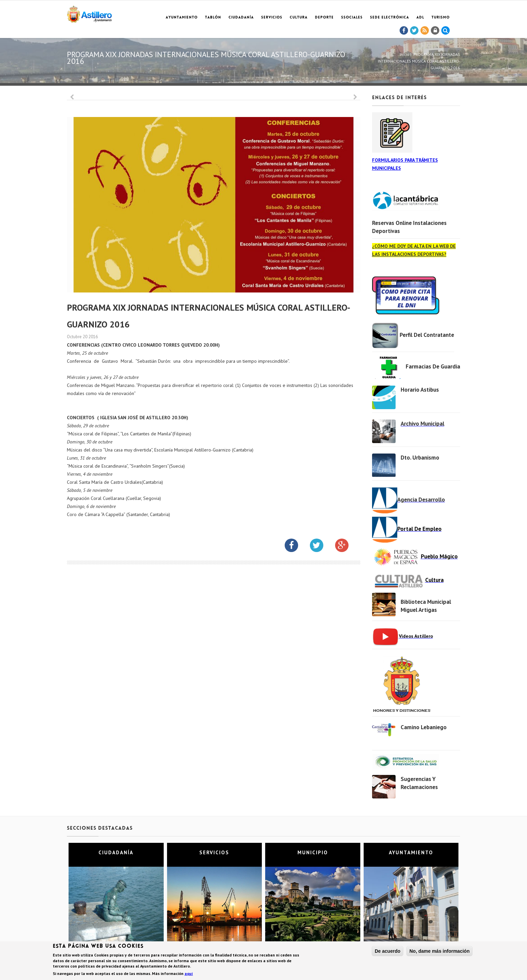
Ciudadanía (241, 18)
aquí (189, 974)
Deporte (324, 18)
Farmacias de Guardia (433, 366)
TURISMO (441, 18)
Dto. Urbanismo (420, 458)
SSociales (352, 18)
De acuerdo (388, 952)
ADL (420, 18)
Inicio (404, 54)
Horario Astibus (420, 390)
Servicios (272, 18)
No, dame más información (439, 952)
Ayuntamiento (182, 18)
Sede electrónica (390, 18)
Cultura (299, 18)
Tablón (213, 18)
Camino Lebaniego (424, 727)
